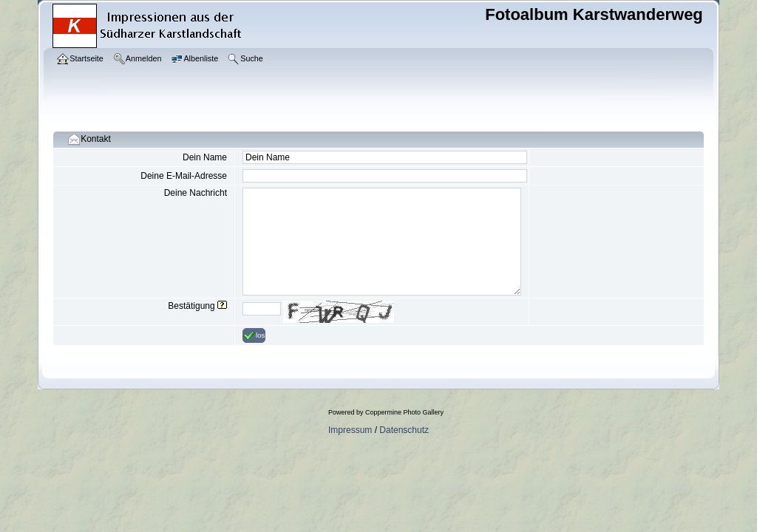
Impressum (350, 430)
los (254, 335)
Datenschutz (404, 430)
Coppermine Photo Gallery (404, 412)
